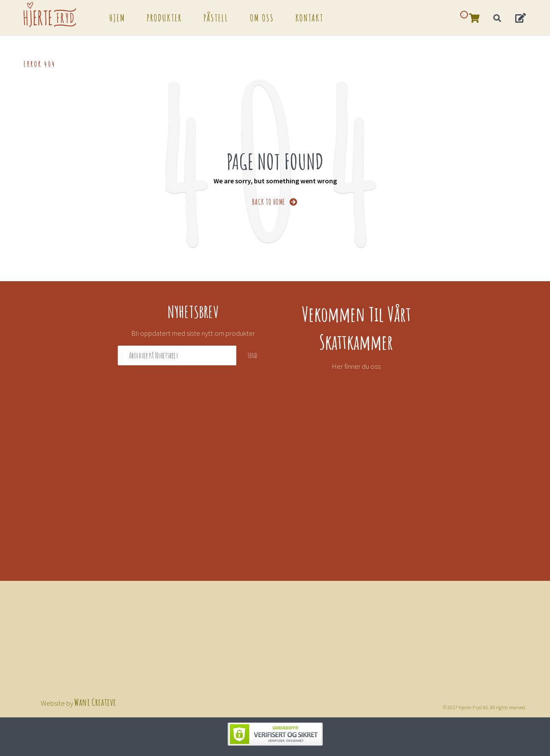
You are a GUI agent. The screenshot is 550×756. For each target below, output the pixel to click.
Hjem (118, 17)
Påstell (216, 17)
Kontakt (310, 17)
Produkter (165, 17)
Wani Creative (95, 701)
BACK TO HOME (275, 201)
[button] (521, 17)
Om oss (262, 17)
